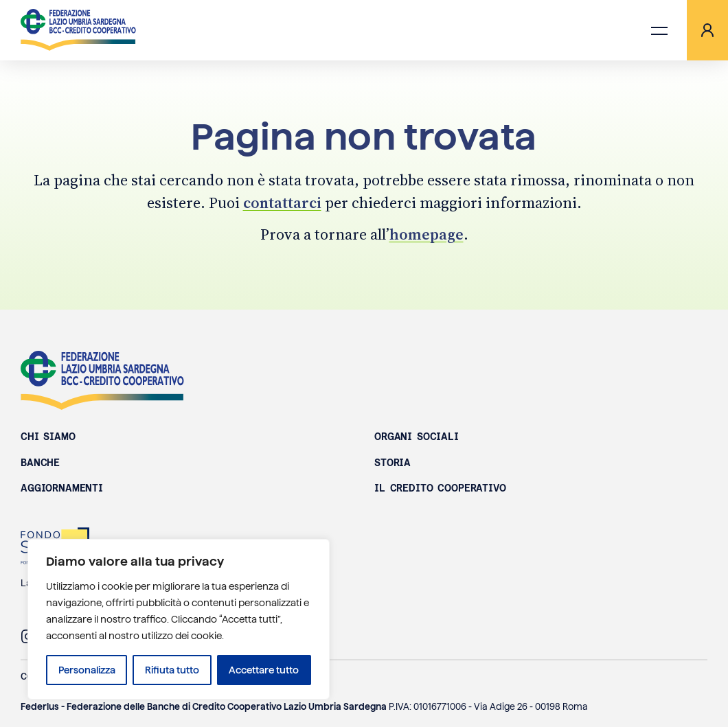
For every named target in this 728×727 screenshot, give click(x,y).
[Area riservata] (707, 30)
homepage (426, 234)
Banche (40, 463)
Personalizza (87, 670)
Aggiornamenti (62, 488)
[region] (179, 619)
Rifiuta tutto (172, 670)
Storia (393, 463)
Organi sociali (417, 437)
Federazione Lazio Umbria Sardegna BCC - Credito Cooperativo (102, 380)
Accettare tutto (264, 670)
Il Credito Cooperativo (440, 488)
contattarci (282, 203)
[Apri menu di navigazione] (659, 30)
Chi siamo (48, 437)
